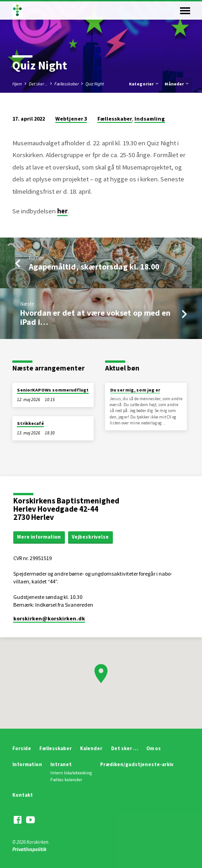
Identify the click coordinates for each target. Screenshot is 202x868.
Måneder (177, 84)
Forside (22, 748)
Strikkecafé (30, 423)
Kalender (91, 748)
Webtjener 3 (71, 119)
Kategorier (144, 84)
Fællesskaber (66, 84)
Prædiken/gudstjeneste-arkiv (137, 764)
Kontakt (23, 795)
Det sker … (125, 748)
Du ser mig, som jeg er (135, 390)
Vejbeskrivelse (90, 537)
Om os (154, 748)
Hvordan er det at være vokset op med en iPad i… (95, 317)
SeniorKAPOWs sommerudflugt (53, 390)
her (62, 211)
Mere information (39, 537)
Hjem (17, 84)
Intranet (61, 764)
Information (27, 764)
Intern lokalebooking (71, 773)
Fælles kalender (66, 780)
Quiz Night (95, 84)
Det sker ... (38, 84)
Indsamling (150, 119)
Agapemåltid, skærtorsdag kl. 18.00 (94, 267)
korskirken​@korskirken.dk (49, 618)
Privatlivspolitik (29, 849)
